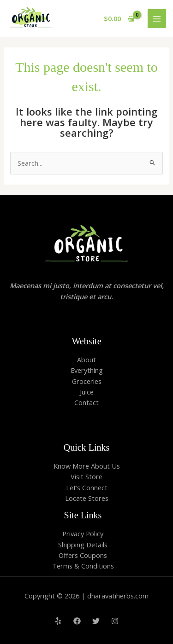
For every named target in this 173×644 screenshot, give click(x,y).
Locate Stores (87, 498)
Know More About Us (87, 466)
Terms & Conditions (83, 566)
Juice (87, 392)
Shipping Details (83, 545)
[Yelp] (58, 621)
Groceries (87, 381)
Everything (87, 370)
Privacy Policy (83, 534)
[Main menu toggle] (157, 18)
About (86, 360)
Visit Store (86, 476)
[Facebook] (77, 621)
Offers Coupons (83, 555)
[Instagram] (115, 621)
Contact (86, 402)
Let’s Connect (87, 487)
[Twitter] (96, 621)
